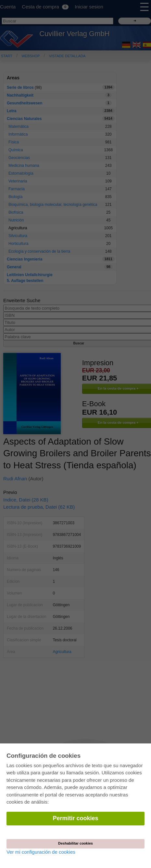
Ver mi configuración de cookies (41, 852)
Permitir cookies (75, 818)
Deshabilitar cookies (75, 843)
